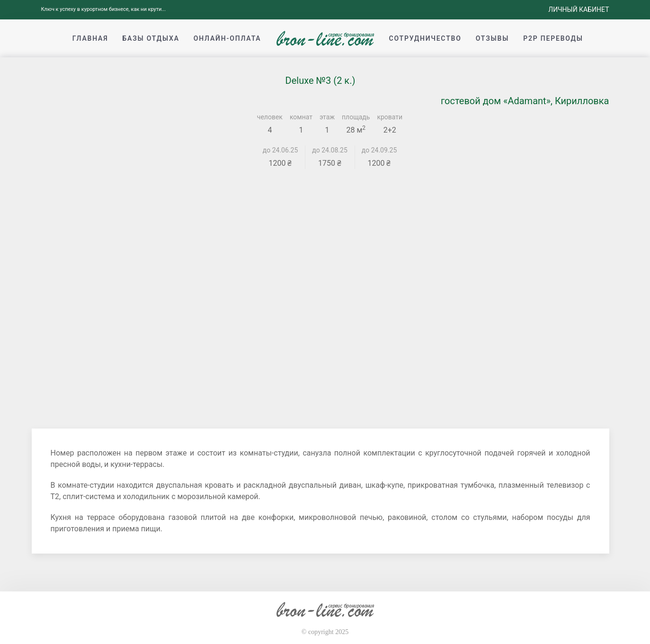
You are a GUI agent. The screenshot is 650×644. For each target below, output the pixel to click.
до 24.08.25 (330, 150)
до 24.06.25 (280, 150)
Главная (90, 38)
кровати (390, 117)
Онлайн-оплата (227, 38)
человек (270, 117)
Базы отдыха (151, 38)
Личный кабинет (579, 9)
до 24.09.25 (379, 150)
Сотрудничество (425, 38)
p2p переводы (553, 38)
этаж (327, 117)
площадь (356, 117)
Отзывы (492, 38)
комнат (301, 117)
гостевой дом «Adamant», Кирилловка (525, 101)
